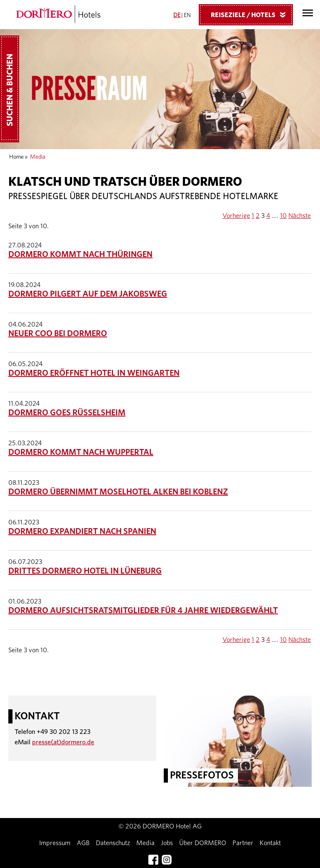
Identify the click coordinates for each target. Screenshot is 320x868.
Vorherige (236, 216)
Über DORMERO (203, 843)
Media (145, 843)
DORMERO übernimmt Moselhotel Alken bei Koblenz (118, 492)
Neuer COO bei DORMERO (58, 334)
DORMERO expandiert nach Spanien (82, 531)
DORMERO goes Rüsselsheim (67, 413)
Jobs (167, 843)
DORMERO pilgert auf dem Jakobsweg (88, 294)
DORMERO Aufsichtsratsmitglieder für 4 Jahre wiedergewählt (143, 611)
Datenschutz (113, 843)
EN (187, 15)
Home (16, 157)
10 (283, 216)
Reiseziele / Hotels (251, 15)
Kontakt (270, 843)
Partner (243, 843)
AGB (83, 843)
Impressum (55, 843)
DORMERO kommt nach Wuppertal (81, 452)
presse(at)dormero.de (63, 742)
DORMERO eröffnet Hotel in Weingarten (94, 373)
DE (177, 15)
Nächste (300, 216)
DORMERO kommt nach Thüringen (80, 254)
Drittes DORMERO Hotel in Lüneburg (85, 571)
